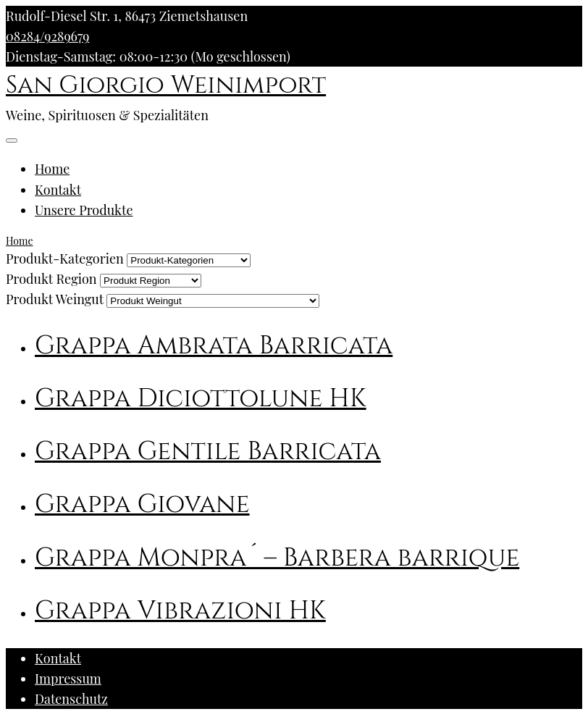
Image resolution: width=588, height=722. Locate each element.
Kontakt (58, 190)
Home (52, 169)
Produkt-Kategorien (65, 259)
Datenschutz (71, 699)
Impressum (68, 679)
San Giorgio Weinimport (166, 85)
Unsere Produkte (84, 210)
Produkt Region (51, 279)
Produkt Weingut (55, 299)
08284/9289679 (47, 36)
